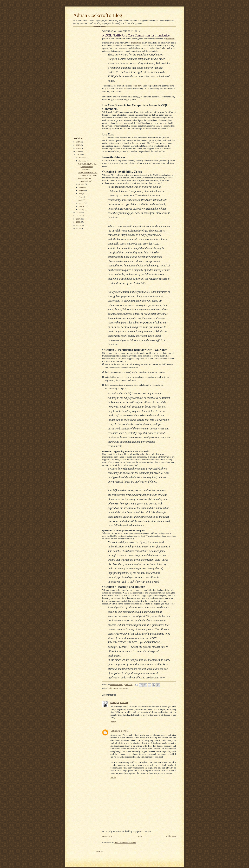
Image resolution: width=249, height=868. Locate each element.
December (83, 158)
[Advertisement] (83, 83)
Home (140, 836)
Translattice (136, 43)
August (81, 190)
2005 (78, 225)
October (82, 184)
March (81, 203)
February (82, 206)
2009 (78, 213)
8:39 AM (124, 702)
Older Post (171, 836)
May (80, 197)
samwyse (115, 702)
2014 (78, 142)
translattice (124, 688)
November (83, 161)
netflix (110, 688)
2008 (78, 216)
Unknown (115, 731)
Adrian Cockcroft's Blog (98, 15)
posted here (136, 86)
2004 (78, 228)
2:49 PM (125, 731)
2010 (78, 154)
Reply (113, 722)
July (80, 193)
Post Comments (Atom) (125, 843)
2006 (78, 222)
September (83, 187)
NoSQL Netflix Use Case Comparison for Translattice (88, 167)
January (82, 209)
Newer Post (107, 836)
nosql (116, 688)
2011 (78, 151)
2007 (78, 219)
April (81, 200)
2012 (78, 148)
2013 (78, 145)
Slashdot (170, 39)
